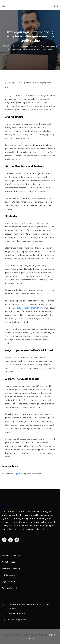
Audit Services (9, 562)
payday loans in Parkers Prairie (29, 308)
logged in (18, 474)
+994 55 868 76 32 (17, 614)
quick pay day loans (43, 83)
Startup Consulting (11, 588)
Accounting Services (11, 555)
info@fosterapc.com (17, 620)
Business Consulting (11, 568)
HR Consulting (9, 575)
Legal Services (9, 581)
